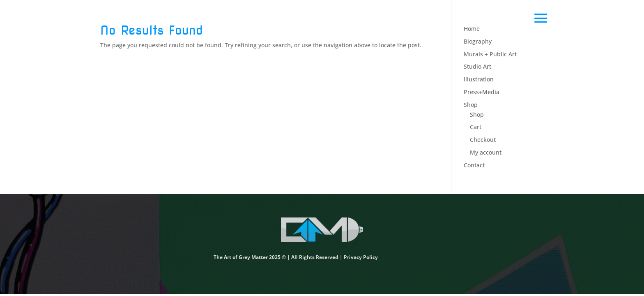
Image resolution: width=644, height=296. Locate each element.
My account (486, 152)
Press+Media (482, 92)
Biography (478, 41)
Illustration (479, 79)
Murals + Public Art (490, 54)
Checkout (483, 140)
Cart (476, 127)
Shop (471, 105)
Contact (474, 165)
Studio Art (477, 66)
